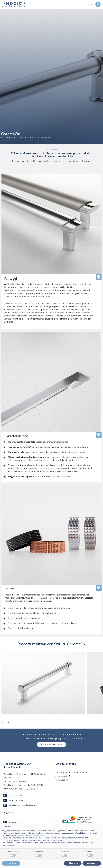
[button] (100, 827)
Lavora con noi (62, 780)
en (91, 4)
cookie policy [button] (38, 836)
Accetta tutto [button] (92, 863)
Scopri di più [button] (11, 863)
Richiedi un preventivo (52, 745)
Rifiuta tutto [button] (73, 863)
